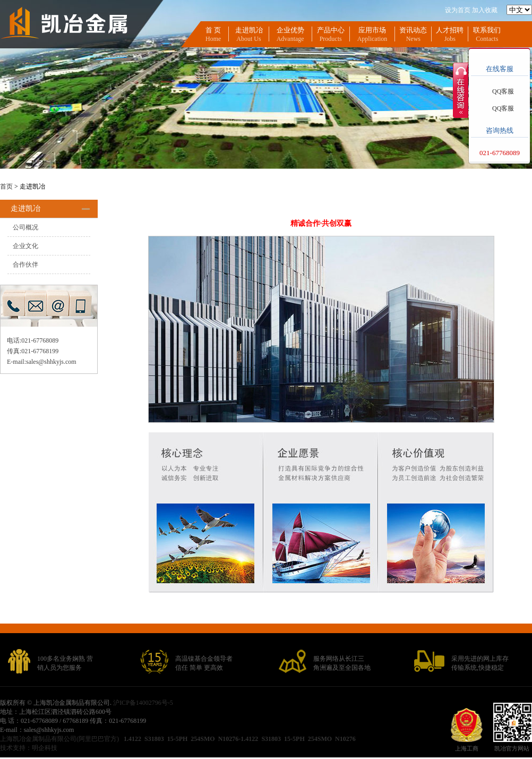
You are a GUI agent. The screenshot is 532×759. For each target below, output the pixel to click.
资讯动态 (413, 30)
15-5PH (178, 739)
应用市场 (372, 30)
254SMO (203, 739)
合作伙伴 (25, 265)
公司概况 (25, 227)
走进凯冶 (249, 30)
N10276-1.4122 (238, 739)
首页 (6, 186)
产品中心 (331, 30)
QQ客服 (503, 91)
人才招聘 (450, 30)
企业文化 (25, 246)
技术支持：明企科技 (29, 748)
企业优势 (290, 30)
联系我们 (487, 30)
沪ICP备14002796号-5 (143, 703)
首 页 (213, 30)
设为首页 (458, 10)
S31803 (154, 739)
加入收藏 (485, 10)
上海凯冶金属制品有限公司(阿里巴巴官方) (60, 739)
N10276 (345, 739)
